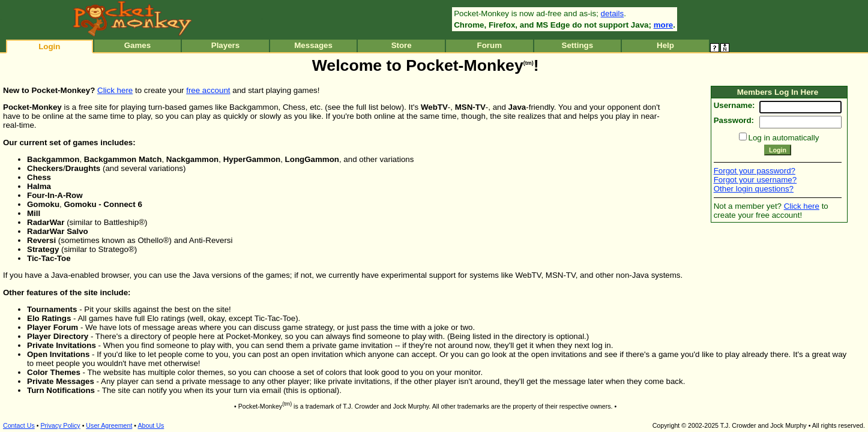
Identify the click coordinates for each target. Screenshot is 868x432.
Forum (490, 45)
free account (208, 90)
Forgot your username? (755, 180)
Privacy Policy (60, 425)
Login (49, 46)
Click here (115, 90)
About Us (151, 425)
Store (402, 45)
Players (225, 45)
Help (665, 45)
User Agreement (109, 425)
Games (137, 45)
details (613, 13)
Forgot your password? (755, 171)
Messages (313, 45)
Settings (578, 45)
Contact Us (19, 425)
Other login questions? (754, 189)
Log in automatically (784, 138)
